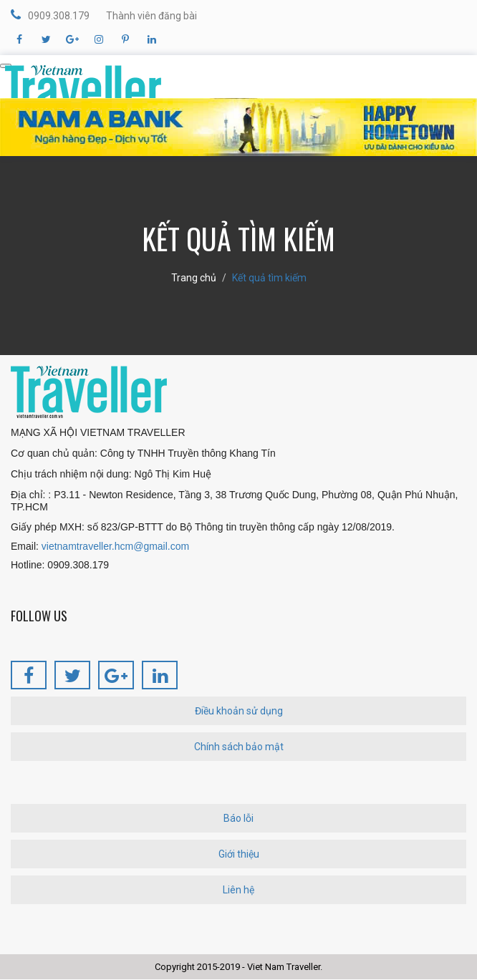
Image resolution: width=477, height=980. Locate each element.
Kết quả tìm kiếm (269, 278)
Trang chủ (194, 278)
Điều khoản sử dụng (239, 711)
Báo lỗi (238, 818)
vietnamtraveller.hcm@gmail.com (115, 546)
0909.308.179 (50, 15)
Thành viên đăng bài (151, 16)
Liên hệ (238, 890)
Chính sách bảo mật (239, 747)
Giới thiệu (239, 854)
